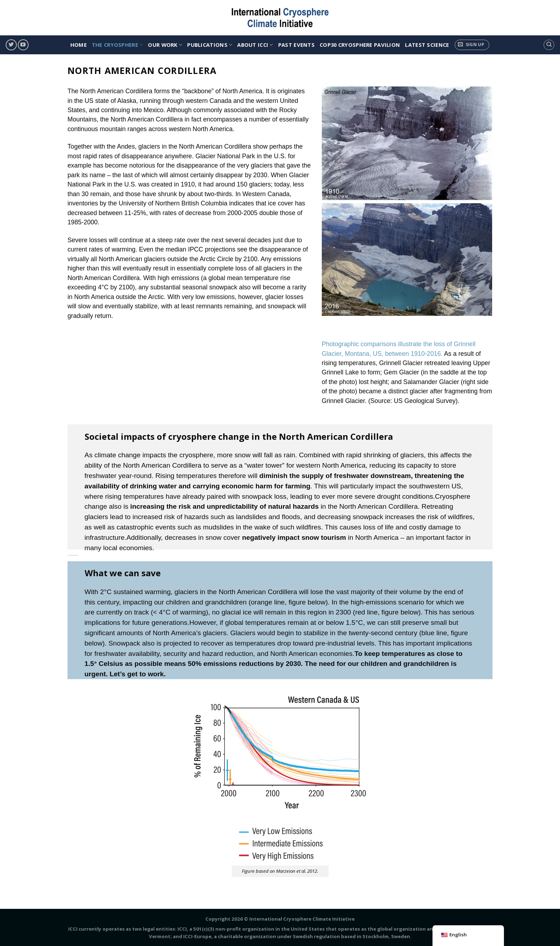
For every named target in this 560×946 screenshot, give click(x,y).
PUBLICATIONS (210, 45)
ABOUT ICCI (255, 45)
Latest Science (427, 45)
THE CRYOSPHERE (117, 45)
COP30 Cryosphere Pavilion (360, 45)
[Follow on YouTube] (23, 45)
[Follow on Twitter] (11, 45)
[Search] (549, 45)
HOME (79, 45)
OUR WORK (165, 45)
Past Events (296, 45)
